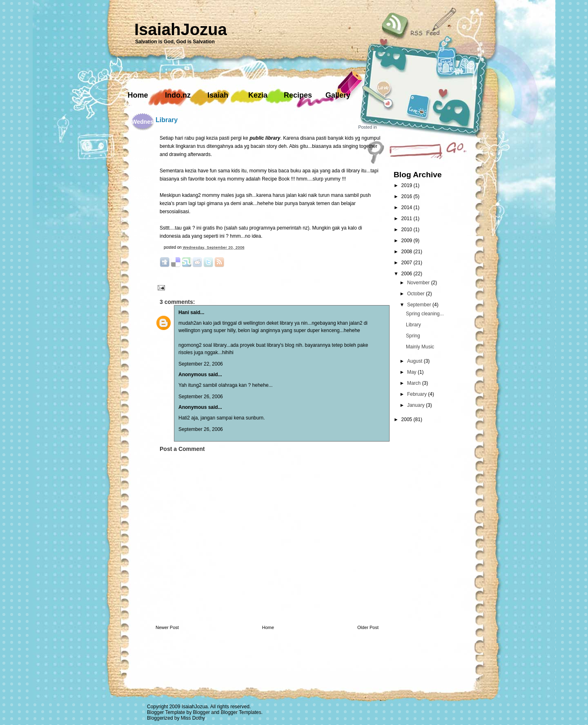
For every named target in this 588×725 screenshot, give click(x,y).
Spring (413, 336)
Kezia (258, 95)
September (420, 305)
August (415, 361)
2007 (408, 263)
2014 (408, 207)
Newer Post (167, 627)
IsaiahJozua (181, 29)
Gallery (338, 95)
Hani (184, 312)
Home (138, 95)
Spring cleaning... (425, 314)
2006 (408, 274)
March (415, 383)
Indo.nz (178, 95)
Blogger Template (166, 712)
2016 (408, 196)
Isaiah (218, 95)
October (416, 294)
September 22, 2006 (201, 364)
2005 (408, 419)
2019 (408, 185)
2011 (408, 219)
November (419, 283)
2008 (408, 252)
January (416, 405)
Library (167, 120)
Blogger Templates (241, 712)
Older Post (368, 627)
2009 (408, 241)
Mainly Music (420, 347)
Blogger (202, 712)
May (412, 372)
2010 (408, 230)
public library (265, 138)
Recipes (298, 95)
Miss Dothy (193, 718)
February (418, 394)
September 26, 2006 (201, 397)
